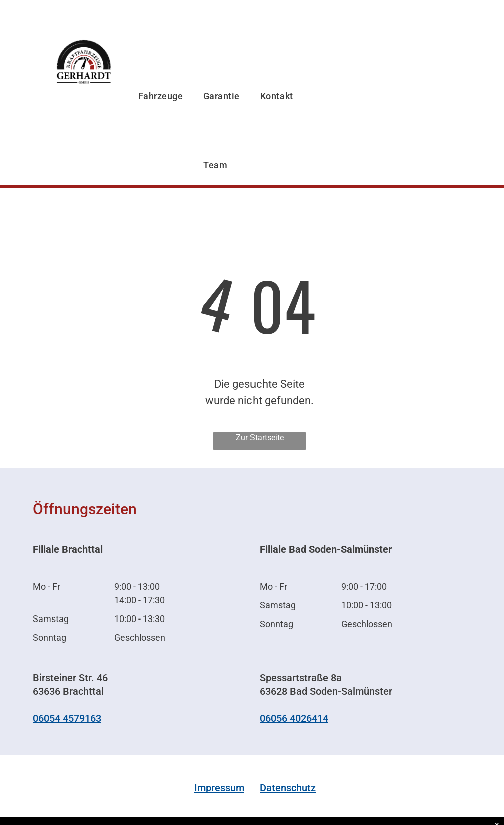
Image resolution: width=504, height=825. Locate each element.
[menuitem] (161, 71)
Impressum (219, 788)
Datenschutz (288, 788)
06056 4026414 (294, 718)
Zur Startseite (260, 437)
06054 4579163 (67, 718)
